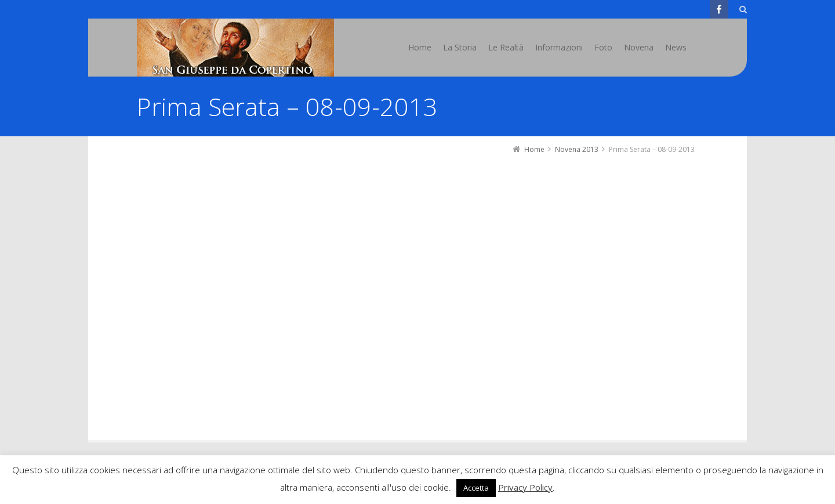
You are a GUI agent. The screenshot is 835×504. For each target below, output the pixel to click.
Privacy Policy (525, 487)
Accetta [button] (476, 488)
